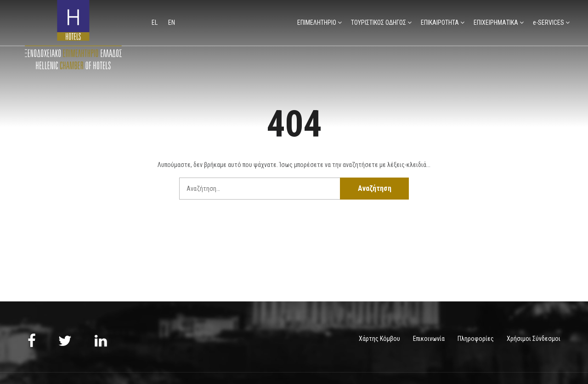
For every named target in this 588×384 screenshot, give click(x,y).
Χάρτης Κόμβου (379, 339)
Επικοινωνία (429, 339)
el (155, 22)
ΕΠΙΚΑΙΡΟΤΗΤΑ (440, 22)
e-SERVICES (548, 22)
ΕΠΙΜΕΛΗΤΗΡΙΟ (317, 22)
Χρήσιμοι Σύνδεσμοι (534, 339)
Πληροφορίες (476, 339)
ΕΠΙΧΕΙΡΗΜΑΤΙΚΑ (496, 22)
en (172, 22)
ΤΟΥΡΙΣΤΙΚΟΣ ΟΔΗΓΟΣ (379, 22)
